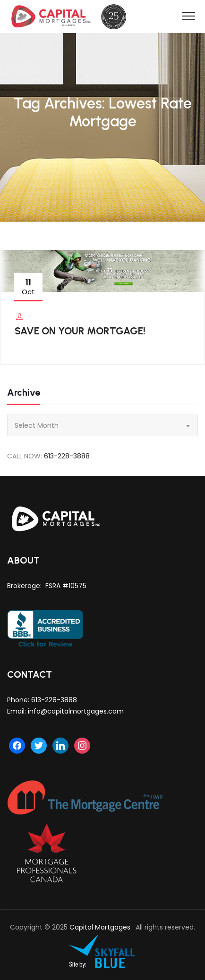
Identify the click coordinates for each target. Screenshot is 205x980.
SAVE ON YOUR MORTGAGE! (80, 331)
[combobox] (102, 425)
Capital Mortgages (100, 927)
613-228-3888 (67, 456)
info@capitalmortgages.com (76, 711)
